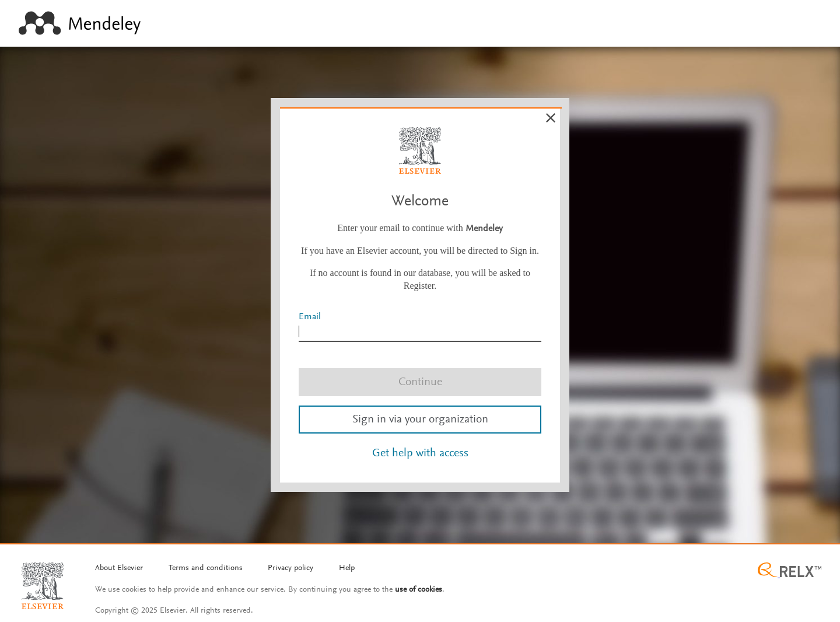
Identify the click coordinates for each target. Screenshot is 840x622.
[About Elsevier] (119, 569)
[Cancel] (551, 118)
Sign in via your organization (420, 420)
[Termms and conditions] (206, 569)
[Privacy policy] (290, 569)
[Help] (347, 569)
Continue (420, 382)
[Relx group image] (790, 571)
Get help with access (420, 453)
